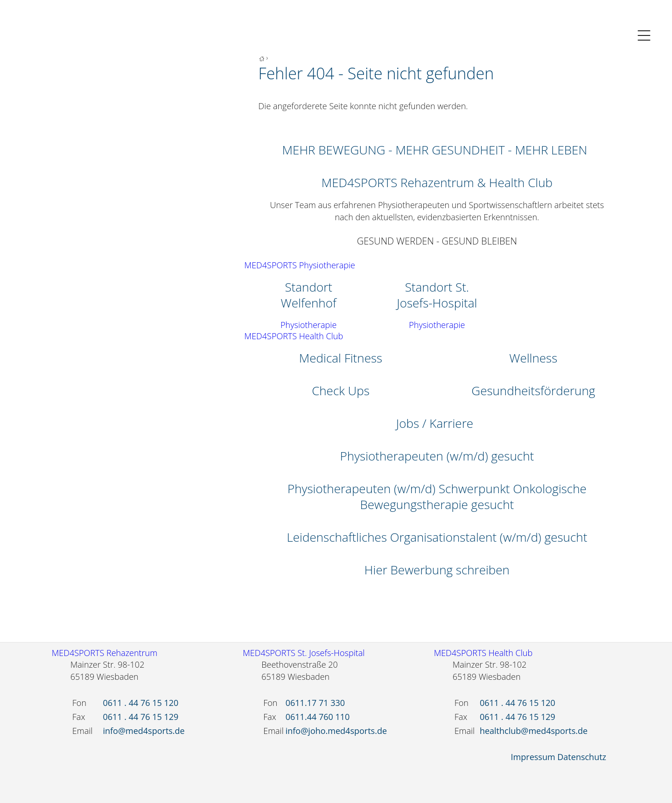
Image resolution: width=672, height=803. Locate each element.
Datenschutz (582, 757)
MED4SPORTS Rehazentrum (105, 653)
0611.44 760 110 (318, 717)
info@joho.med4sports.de (336, 731)
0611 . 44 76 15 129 (140, 717)
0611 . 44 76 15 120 (140, 703)
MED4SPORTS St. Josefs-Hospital (304, 653)
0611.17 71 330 (315, 703)
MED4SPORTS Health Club (294, 336)
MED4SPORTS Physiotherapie (300, 265)
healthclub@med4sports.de (534, 731)
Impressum (533, 757)
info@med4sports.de (143, 731)
